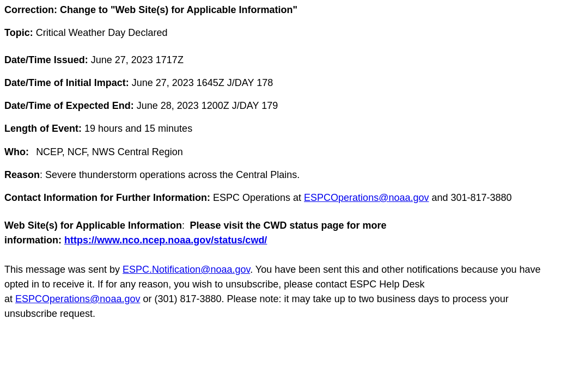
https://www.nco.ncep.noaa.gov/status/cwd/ (166, 240)
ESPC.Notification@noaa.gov (186, 269)
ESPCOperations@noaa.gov (366, 198)
